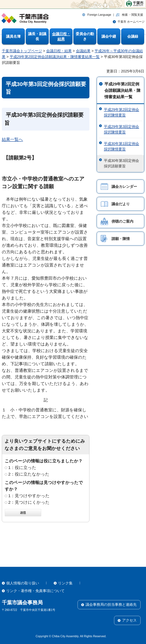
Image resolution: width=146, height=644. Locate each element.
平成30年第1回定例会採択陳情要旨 (121, 146)
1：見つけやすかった (29, 496)
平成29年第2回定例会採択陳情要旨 (121, 112)
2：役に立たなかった (29, 474)
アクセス (129, 620)
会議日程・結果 (59, 51)
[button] (129, 15)
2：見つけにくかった (29, 502)
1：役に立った (22, 468)
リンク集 (65, 583)
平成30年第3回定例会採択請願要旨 (121, 163)
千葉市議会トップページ (22, 51)
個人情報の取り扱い (23, 583)
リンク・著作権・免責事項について (35, 591)
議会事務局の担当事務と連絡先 (111, 604)
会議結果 (83, 51)
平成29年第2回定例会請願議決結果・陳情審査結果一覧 (55, 57)
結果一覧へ (12, 139)
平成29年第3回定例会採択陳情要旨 (121, 129)
